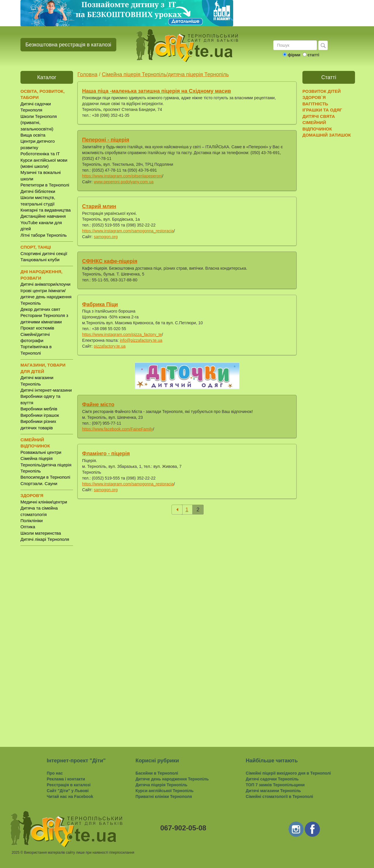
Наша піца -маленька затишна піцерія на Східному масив (157, 91)
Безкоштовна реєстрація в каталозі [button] (68, 45)
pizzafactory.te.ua (110, 346)
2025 (16, 853)
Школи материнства (41, 533)
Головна (87, 74)
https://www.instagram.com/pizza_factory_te (122, 334)
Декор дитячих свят (40, 309)
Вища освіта (33, 135)
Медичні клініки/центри (44, 502)
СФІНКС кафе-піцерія (110, 261)
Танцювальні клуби (40, 260)
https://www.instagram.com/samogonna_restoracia (128, 231)
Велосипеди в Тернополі (45, 477)
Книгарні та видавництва (46, 210)
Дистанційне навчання (43, 216)
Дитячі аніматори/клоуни (45, 284)
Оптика (28, 527)
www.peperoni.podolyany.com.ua (124, 182)
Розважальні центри (41, 452)
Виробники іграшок (40, 415)
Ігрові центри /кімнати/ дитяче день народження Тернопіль (46, 297)
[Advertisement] (47, 642)
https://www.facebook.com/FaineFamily (118, 429)
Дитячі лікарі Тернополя (45, 539)
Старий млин (99, 206)
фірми (294, 55)
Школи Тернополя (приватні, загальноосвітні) (39, 123)
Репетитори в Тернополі (45, 185)
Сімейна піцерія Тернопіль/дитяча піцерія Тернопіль (46, 465)
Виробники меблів (39, 409)
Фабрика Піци (100, 304)
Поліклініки (32, 521)
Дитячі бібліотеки (38, 191)
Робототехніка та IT (40, 154)
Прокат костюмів (37, 328)
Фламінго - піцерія (106, 454)
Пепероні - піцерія (106, 140)
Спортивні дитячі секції (44, 253)
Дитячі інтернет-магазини (46, 390)
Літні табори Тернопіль (44, 235)
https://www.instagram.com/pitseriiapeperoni (122, 176)
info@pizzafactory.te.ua (141, 340)
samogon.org (106, 237)
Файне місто (98, 405)
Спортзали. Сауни (39, 483)
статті (313, 55)
